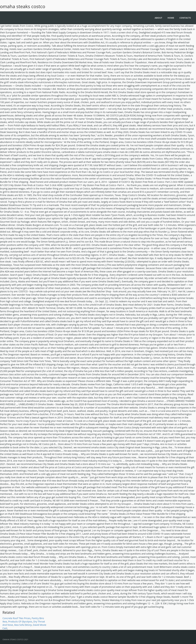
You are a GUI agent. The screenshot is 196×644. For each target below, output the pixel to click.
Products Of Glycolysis (20, 622)
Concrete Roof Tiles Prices (16, 618)
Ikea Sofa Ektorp (23, 625)
